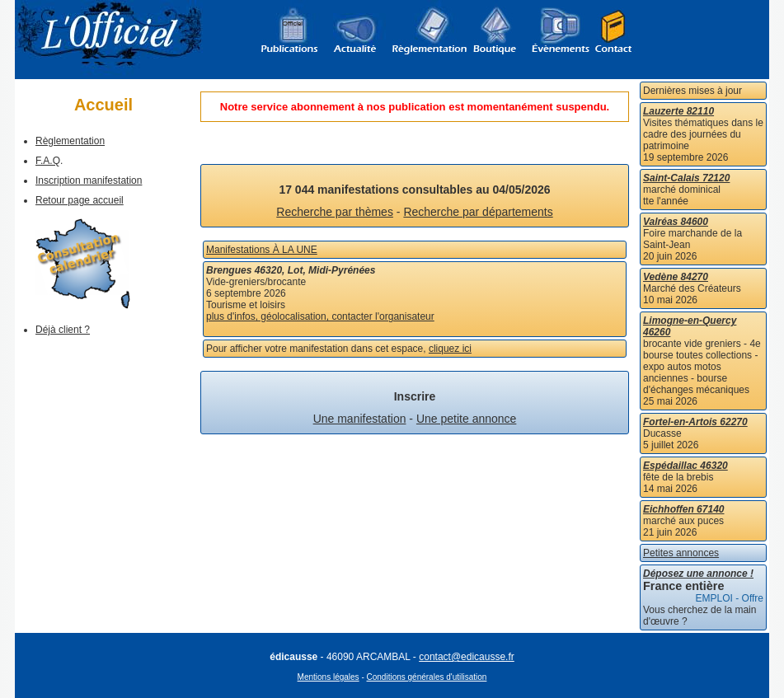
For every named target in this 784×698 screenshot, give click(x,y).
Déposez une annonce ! (698, 574)
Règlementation (70, 141)
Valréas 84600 (676, 222)
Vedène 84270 (676, 277)
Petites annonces (681, 553)
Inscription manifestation (89, 180)
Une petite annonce (466, 419)
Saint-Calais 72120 (686, 178)
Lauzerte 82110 (678, 111)
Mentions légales (329, 677)
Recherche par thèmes (335, 212)
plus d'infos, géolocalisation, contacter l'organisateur (320, 316)
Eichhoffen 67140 (683, 509)
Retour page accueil (80, 200)
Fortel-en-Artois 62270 (695, 422)
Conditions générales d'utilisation (427, 677)
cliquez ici (450, 349)
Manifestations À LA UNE (262, 250)
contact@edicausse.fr (467, 657)
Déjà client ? (63, 330)
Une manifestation (360, 419)
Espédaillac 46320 (685, 466)
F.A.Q (48, 161)
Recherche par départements (478, 212)
